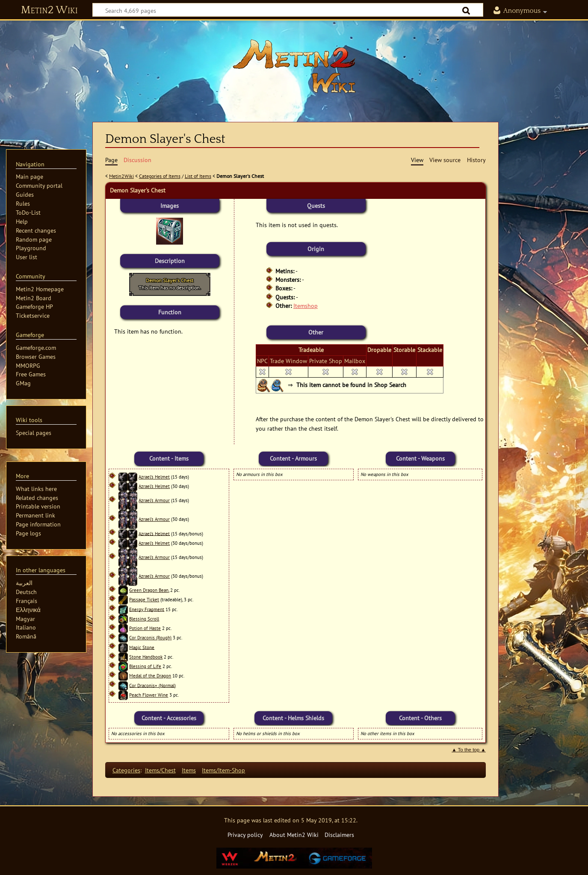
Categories (126, 770)
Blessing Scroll (144, 619)
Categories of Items (160, 176)
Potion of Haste (145, 628)
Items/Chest (160, 770)
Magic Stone (142, 647)
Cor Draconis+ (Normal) (152, 685)
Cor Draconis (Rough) (150, 638)
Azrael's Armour (154, 500)
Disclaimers (339, 835)
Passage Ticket (144, 600)
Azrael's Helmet (154, 477)
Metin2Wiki (121, 176)
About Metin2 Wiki (294, 835)
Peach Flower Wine (149, 695)
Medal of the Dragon (150, 676)
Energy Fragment (147, 609)
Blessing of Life (145, 666)
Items (189, 770)
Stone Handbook (146, 657)
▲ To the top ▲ (469, 750)
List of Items (198, 176)
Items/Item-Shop (223, 770)
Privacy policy (245, 835)
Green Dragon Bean (149, 590)
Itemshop (306, 306)
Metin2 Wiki (49, 10)
